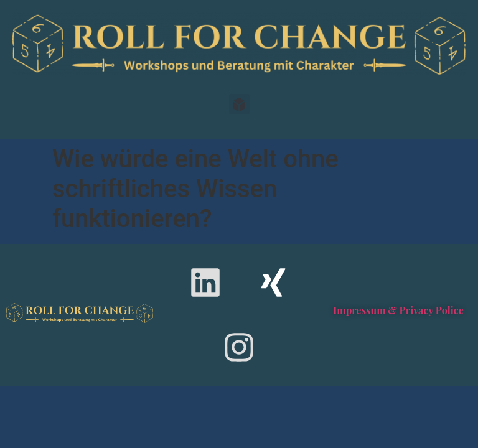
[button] (239, 104)
